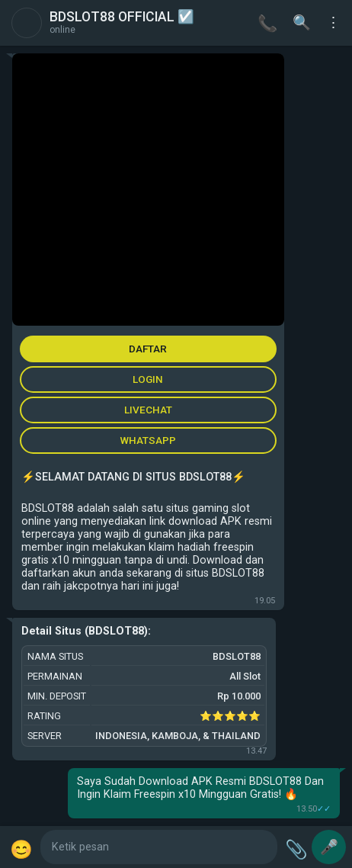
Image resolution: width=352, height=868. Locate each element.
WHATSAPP (148, 440)
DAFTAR (148, 349)
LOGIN (148, 379)
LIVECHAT (148, 410)
